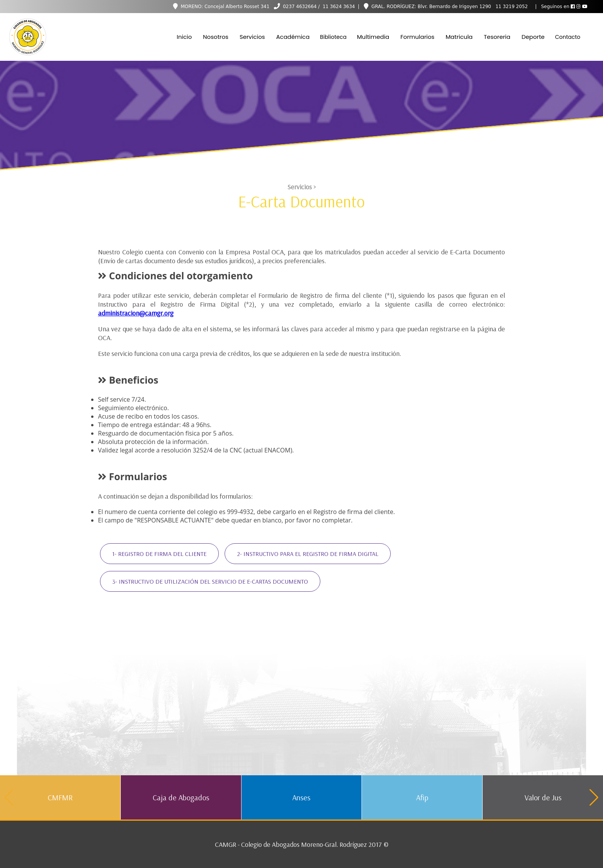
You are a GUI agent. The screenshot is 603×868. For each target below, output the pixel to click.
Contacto (568, 37)
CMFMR (60, 797)
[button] (594, 798)
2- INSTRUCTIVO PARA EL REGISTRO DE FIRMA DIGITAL (308, 554)
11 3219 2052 (511, 7)
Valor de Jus (543, 797)
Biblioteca (333, 37)
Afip (422, 797)
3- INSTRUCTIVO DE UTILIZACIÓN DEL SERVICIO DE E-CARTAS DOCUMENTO (210, 581)
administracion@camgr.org (136, 313)
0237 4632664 (300, 7)
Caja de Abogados (181, 797)
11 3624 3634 (338, 7)
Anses (301, 797)
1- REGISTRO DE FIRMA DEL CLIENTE (159, 554)
